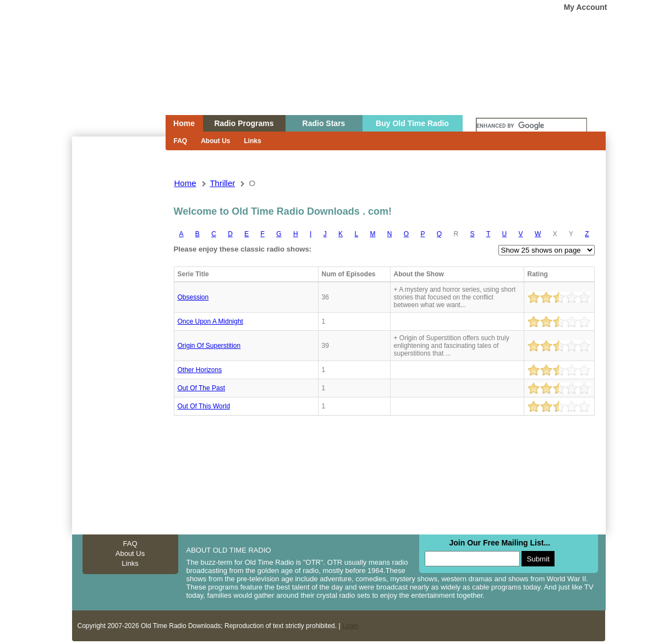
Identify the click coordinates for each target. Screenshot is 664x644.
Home (111, 79)
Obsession (193, 297)
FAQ (181, 141)
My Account (586, 7)
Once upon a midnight (210, 321)
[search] (531, 126)
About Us (215, 141)
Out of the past (201, 388)
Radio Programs (244, 123)
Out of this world (204, 406)
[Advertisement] (118, 335)
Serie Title (193, 274)
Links (253, 141)
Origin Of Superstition (209, 346)
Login (350, 626)
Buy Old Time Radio (412, 123)
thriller (222, 183)
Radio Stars (324, 123)
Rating (538, 274)
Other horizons (200, 370)
